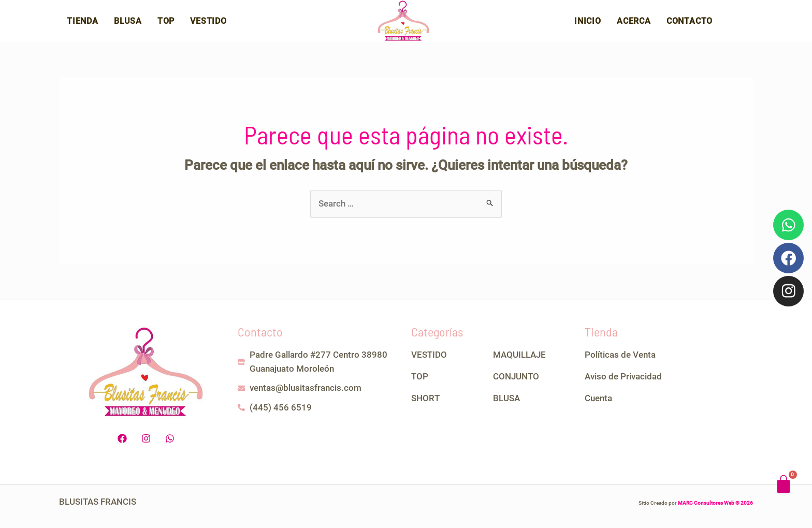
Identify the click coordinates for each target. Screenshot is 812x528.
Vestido (208, 25)
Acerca (634, 25)
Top (166, 25)
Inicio (588, 25)
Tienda (83, 25)
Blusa (128, 25)
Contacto (690, 25)
